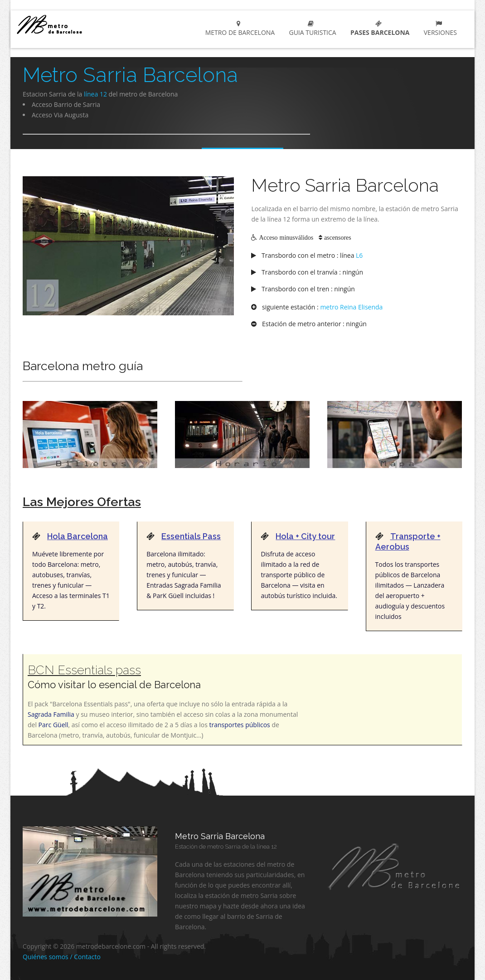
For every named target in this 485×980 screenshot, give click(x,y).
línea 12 (95, 94)
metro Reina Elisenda (351, 307)
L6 (359, 255)
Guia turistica (311, 29)
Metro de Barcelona (238, 29)
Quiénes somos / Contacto (62, 957)
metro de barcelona (73, 24)
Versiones (439, 29)
